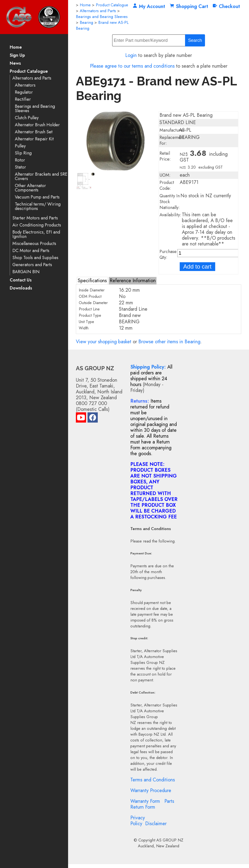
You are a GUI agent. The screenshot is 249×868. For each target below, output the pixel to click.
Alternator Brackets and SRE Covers (41, 176)
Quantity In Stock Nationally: (170, 202)
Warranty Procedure (151, 791)
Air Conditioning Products (37, 225)
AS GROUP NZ (170, 840)
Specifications (92, 281)
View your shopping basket (104, 342)
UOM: (165, 175)
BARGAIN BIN (26, 272)
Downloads (21, 288)
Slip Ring (23, 153)
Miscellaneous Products (34, 244)
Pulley (20, 146)
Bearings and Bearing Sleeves (35, 109)
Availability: (170, 215)
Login (131, 55)
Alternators (25, 85)
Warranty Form (145, 801)
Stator (20, 167)
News (15, 64)
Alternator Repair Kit (34, 139)
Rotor (20, 160)
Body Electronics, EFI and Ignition (36, 234)
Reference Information (133, 281)
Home (16, 48)
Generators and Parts (32, 265)
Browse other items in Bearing (169, 342)
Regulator (24, 92)
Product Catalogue (29, 72)
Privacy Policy (138, 821)
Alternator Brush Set (34, 132)
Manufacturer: (173, 130)
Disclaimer (156, 824)
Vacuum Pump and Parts (37, 197)
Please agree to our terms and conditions (132, 66)
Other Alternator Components (30, 188)
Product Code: (167, 185)
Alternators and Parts (32, 78)
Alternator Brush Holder (37, 125)
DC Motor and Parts (31, 251)
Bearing (86, 22)
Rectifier (23, 99)
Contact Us (21, 280)
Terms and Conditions (153, 780)
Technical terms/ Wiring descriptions (38, 206)
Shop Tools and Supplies (35, 258)
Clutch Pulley (27, 118)
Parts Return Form (152, 804)
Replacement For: (172, 140)
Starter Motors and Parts (35, 218)
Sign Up (17, 56)
